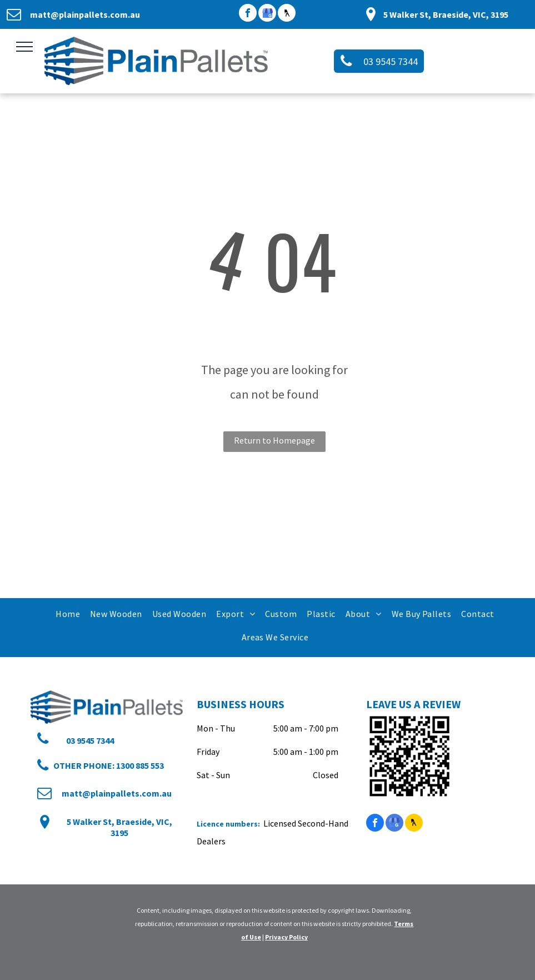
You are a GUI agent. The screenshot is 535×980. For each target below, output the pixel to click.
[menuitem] (67, 614)
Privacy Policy (286, 937)
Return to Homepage (274, 440)
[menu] (24, 47)
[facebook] (248, 14)
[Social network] (287, 14)
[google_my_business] (267, 14)
